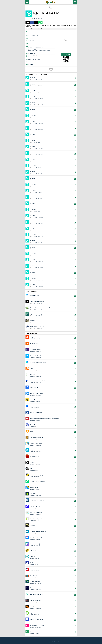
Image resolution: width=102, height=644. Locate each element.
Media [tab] (46, 29)
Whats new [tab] (33, 29)
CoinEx (36, 15)
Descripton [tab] (40, 29)
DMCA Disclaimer (56, 642)
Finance (30, 62)
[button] (28, 22)
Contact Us (45, 642)
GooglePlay (31, 64)
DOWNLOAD (66, 55)
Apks (27, 19)
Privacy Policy (50, 642)
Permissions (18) (32, 53)
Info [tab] (28, 29)
